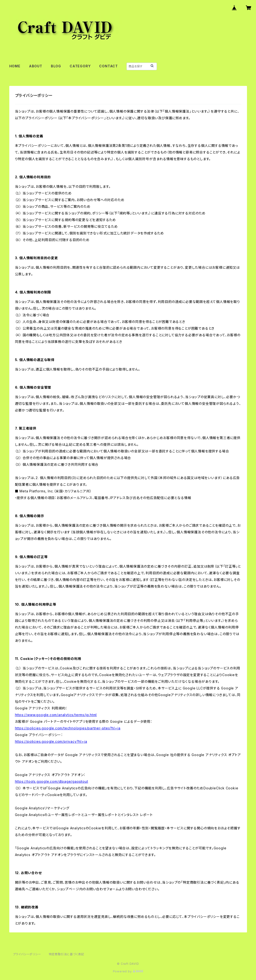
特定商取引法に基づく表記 (67, 954)
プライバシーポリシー (27, 954)
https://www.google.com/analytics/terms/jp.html (56, 715)
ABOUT (36, 66)
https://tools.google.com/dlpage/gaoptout (52, 781)
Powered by (128, 971)
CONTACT (109, 66)
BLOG (56, 66)
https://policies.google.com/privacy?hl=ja (51, 741)
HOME (15, 66)
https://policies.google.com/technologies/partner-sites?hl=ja (68, 728)
